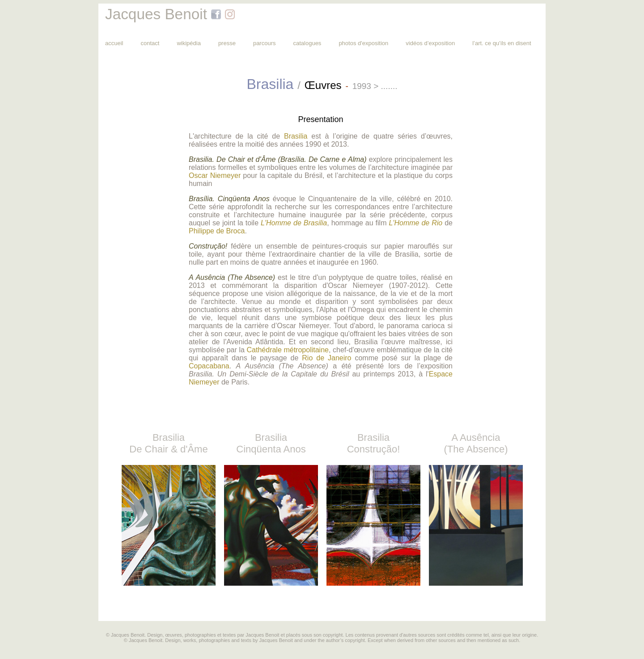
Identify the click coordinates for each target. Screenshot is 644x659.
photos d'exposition (363, 43)
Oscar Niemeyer (215, 175)
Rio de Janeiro (326, 358)
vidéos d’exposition (430, 43)
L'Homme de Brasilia (293, 223)
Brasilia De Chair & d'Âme (168, 443)
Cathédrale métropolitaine (288, 350)
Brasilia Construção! (374, 443)
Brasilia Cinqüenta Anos (271, 443)
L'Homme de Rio (414, 223)
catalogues (307, 43)
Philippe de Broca (217, 231)
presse (227, 43)
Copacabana (209, 366)
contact (150, 43)
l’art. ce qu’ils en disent (502, 43)
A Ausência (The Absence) (476, 443)
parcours (265, 43)
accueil (114, 43)
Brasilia (296, 136)
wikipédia (189, 43)
